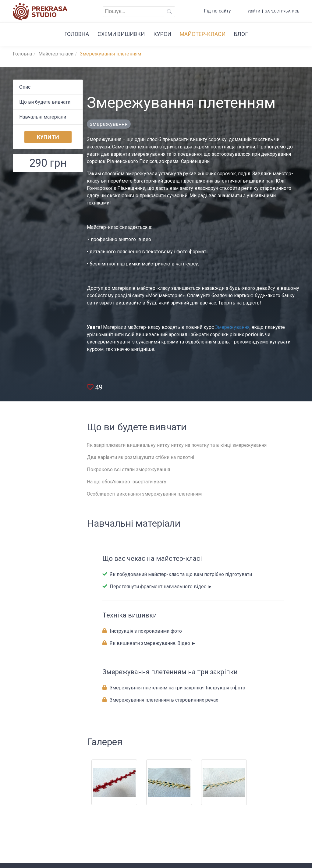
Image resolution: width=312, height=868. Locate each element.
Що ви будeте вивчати (45, 102)
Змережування (232, 327)
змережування (109, 124)
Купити (48, 137)
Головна (77, 34)
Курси (162, 34)
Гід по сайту (217, 11)
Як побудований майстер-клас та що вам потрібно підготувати (180, 574)
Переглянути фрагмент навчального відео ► (161, 587)
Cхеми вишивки (121, 34)
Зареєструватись (282, 11)
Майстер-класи (203, 34)
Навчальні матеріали (43, 117)
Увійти (254, 11)
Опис (25, 87)
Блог (241, 34)
